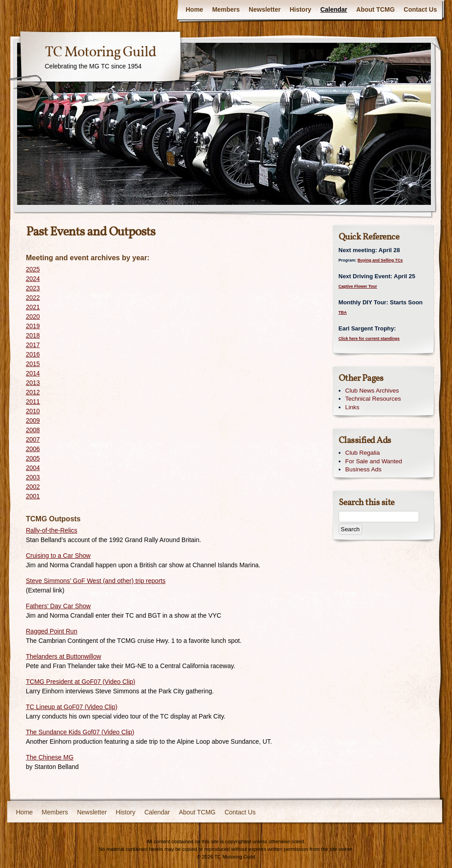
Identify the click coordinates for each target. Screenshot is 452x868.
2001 (33, 496)
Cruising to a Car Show (58, 556)
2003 (33, 477)
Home (195, 9)
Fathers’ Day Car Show (58, 606)
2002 (33, 487)
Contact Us (421, 9)
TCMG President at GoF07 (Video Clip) (81, 682)
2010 (33, 411)
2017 (33, 345)
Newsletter (265, 9)
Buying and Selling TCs (380, 260)
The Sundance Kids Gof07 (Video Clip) (80, 732)
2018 (33, 335)
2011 (33, 402)
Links (352, 407)
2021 (33, 307)
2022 (33, 298)
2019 (33, 326)
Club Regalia (363, 453)
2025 (33, 269)
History (300, 9)
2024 (33, 279)
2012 (33, 392)
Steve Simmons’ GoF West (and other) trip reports (96, 581)
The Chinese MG (50, 757)
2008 (33, 430)
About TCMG (376, 9)
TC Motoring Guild (101, 53)
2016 (33, 354)
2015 (33, 364)
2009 (33, 420)
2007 (33, 439)
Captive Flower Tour (358, 286)
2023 (33, 288)
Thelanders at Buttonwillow (64, 656)
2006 (33, 449)
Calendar (334, 9)
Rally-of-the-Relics (52, 530)
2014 (33, 373)
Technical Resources (373, 399)
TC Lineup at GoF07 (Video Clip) (72, 707)
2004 (33, 468)
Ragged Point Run (52, 631)
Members (226, 9)
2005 (33, 458)
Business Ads (364, 469)
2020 (33, 316)
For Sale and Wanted (374, 461)
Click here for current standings (369, 339)
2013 (33, 383)
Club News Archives (372, 391)
